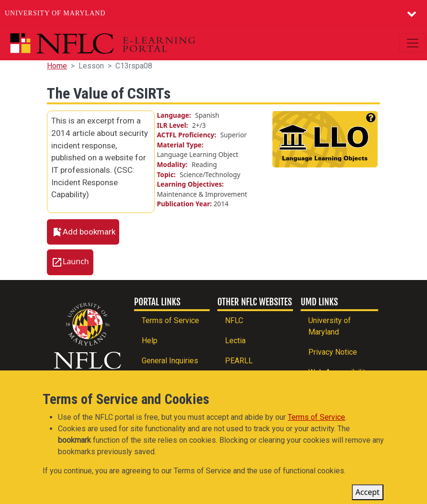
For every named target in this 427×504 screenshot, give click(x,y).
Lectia (235, 341)
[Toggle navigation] (413, 43)
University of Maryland (55, 13)
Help (150, 341)
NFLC (234, 320)
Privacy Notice (333, 352)
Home (57, 66)
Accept (368, 494)
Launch (76, 261)
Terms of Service (170, 320)
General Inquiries (170, 361)
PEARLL (239, 361)
